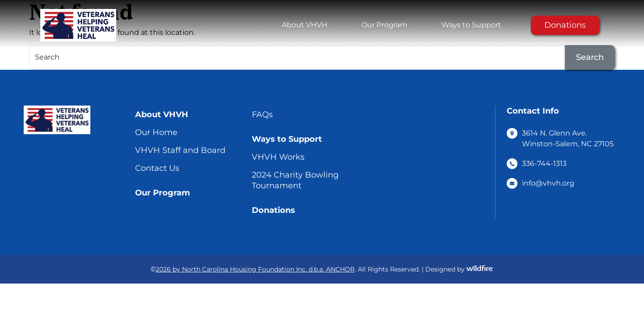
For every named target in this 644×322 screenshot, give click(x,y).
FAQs (262, 114)
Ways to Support (471, 25)
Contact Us (157, 168)
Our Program (384, 25)
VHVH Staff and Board (180, 150)
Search (590, 57)
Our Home (156, 132)
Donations (565, 25)
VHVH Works (278, 157)
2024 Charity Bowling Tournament (295, 180)
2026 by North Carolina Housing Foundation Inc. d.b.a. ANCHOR (255, 269)
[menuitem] (305, 25)
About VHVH (305, 25)
